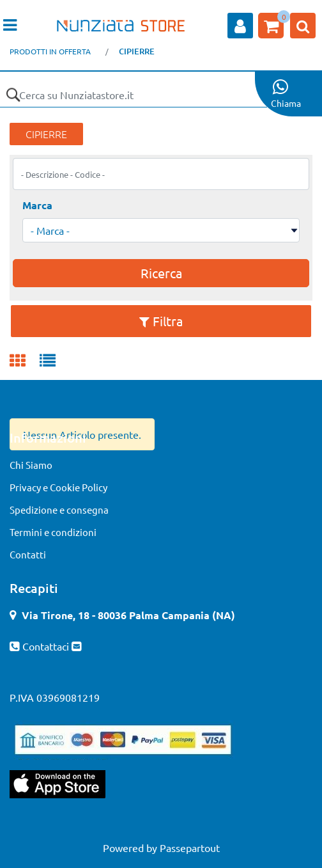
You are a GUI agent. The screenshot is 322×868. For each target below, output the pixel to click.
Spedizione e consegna (59, 509)
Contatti (28, 554)
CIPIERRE (137, 51)
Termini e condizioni (53, 532)
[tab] (25, 361)
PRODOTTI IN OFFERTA (50, 51)
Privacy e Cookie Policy (58, 487)
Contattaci (47, 646)
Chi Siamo (31, 465)
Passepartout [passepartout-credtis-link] (190, 848)
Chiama (286, 103)
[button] (13, 95)
